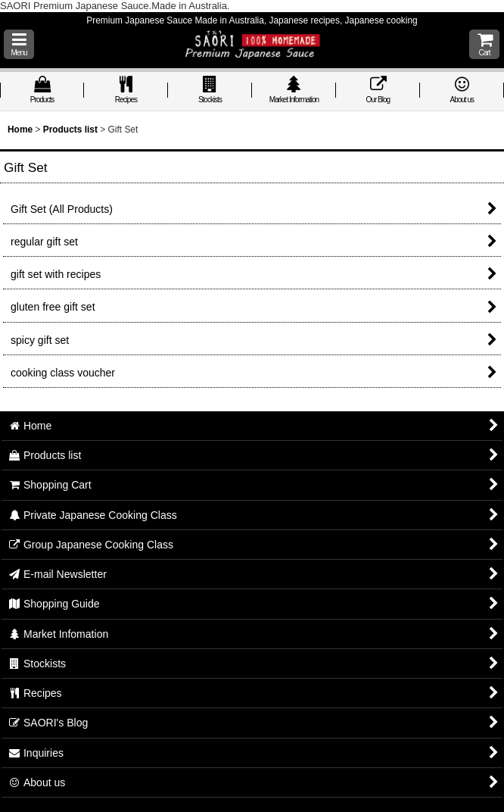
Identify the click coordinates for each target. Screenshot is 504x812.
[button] (19, 44)
